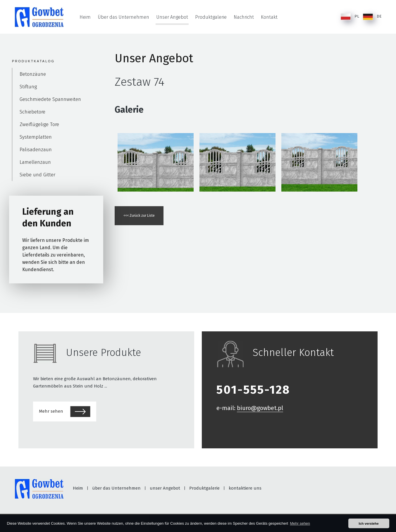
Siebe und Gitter (37, 175)
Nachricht (244, 17)
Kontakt (269, 17)
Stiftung (28, 87)
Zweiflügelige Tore (39, 124)
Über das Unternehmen (123, 17)
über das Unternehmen (116, 488)
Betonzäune (33, 74)
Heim (85, 17)
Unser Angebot (172, 17)
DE (372, 17)
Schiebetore (32, 112)
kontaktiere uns (245, 488)
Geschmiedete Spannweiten (50, 99)
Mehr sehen (65, 412)
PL (350, 17)
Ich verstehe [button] (369, 523)
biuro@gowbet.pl (260, 408)
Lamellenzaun (35, 162)
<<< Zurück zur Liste (139, 216)
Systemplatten (36, 137)
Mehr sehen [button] (300, 523)
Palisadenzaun (36, 150)
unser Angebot (165, 488)
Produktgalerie (211, 17)
